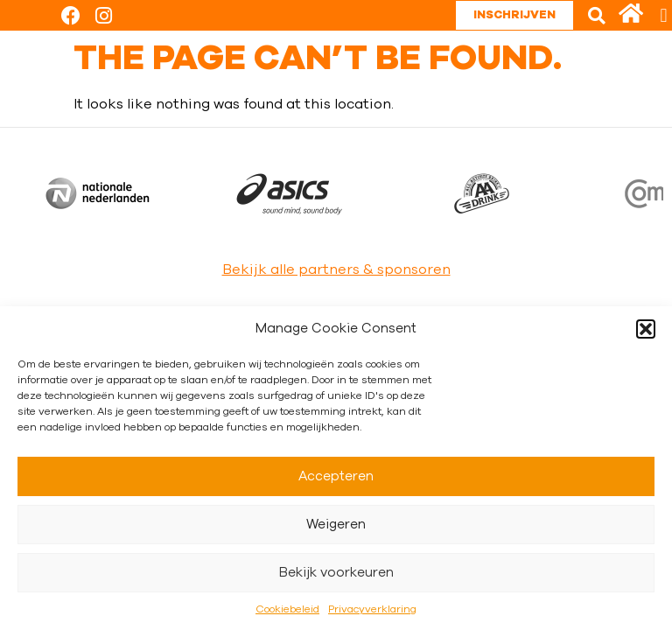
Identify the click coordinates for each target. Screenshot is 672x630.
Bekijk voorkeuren (336, 573)
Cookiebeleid (287, 609)
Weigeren (336, 525)
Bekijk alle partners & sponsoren (336, 269)
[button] (646, 329)
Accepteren (336, 476)
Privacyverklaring (372, 609)
